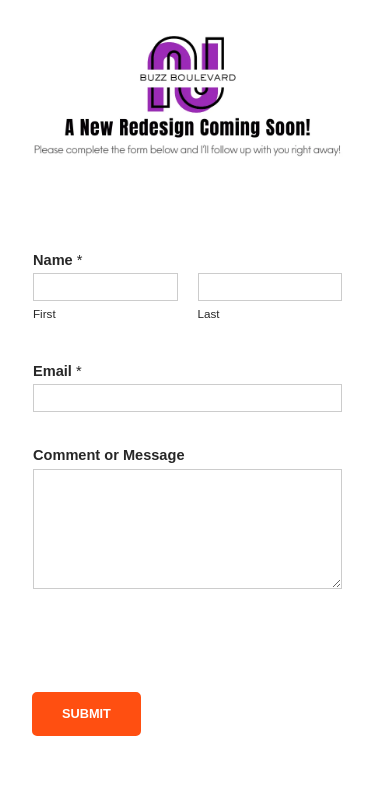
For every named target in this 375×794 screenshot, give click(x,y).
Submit (86, 713)
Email (57, 371)
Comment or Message (109, 455)
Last (209, 314)
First (44, 314)
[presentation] (184, 653)
